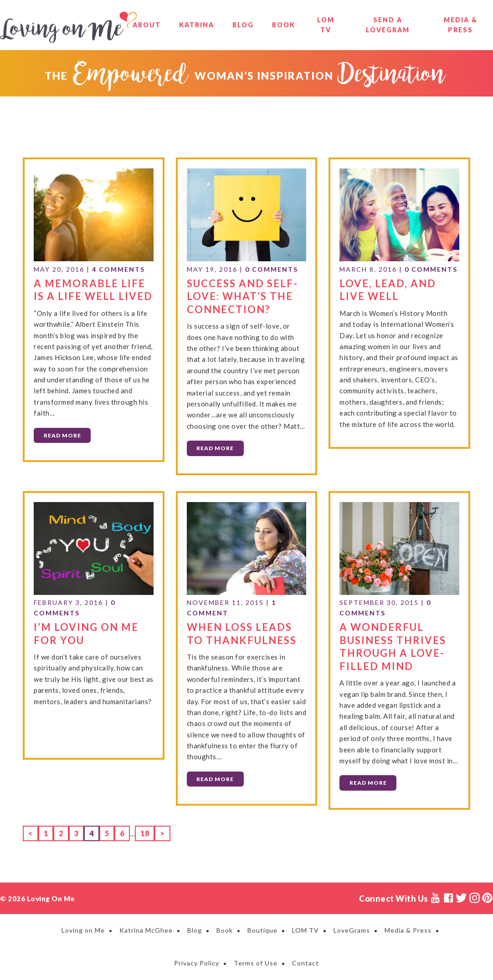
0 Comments (272, 269)
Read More (62, 435)
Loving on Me (68, 27)
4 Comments (118, 269)
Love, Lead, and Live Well (388, 290)
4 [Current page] (94, 832)
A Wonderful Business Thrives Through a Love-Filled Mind (393, 647)
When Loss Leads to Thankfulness (242, 634)
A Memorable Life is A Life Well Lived (93, 290)
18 (147, 832)
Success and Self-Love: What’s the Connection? (242, 296)
